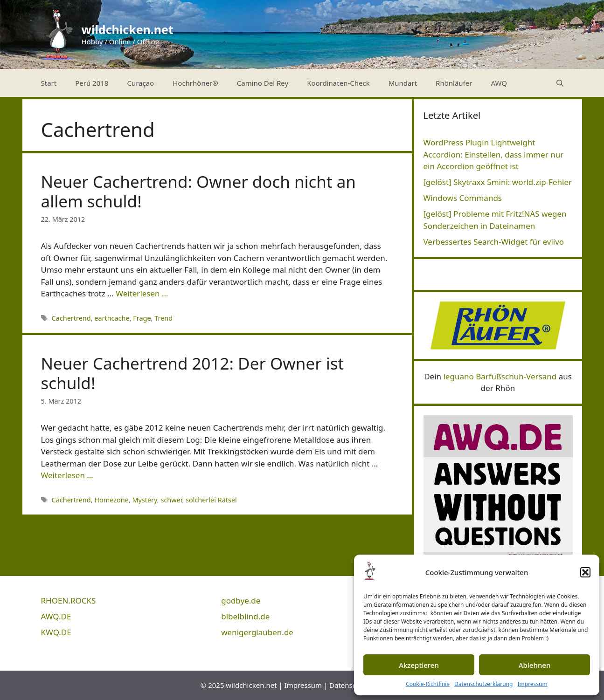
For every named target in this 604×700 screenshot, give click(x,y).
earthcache (112, 318)
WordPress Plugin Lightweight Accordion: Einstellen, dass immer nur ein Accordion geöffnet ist (494, 154)
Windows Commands (463, 198)
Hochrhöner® (195, 83)
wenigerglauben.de (257, 632)
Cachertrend (71, 318)
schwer (171, 500)
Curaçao (140, 83)
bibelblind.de (245, 616)
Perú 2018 (92, 83)
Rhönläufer (454, 83)
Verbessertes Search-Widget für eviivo (494, 242)
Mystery (144, 500)
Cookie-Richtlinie (428, 684)
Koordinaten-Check (338, 83)
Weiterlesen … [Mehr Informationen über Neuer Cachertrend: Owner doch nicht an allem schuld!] (142, 293)
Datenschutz (350, 685)
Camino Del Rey (263, 83)
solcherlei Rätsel (211, 500)
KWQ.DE (56, 632)
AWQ (499, 83)
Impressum (532, 684)
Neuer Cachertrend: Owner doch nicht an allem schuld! (199, 191)
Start (49, 83)
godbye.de (241, 600)
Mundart (403, 83)
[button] (585, 572)
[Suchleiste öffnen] (560, 83)
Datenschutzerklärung (483, 684)
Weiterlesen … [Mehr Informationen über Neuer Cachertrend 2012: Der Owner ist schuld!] (67, 475)
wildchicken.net (128, 29)
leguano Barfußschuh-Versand (500, 376)
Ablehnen (535, 665)
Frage (142, 318)
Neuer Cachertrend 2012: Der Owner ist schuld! (193, 373)
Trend (163, 318)
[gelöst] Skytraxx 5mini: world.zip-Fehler (498, 182)
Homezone (111, 500)
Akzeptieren (419, 665)
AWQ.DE (56, 616)
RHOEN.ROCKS (69, 600)
